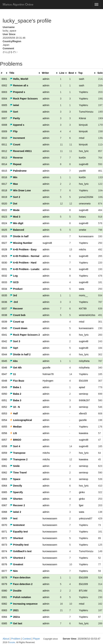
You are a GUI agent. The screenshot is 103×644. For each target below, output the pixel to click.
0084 (4, 617)
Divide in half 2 (20, 354)
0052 (4, 407)
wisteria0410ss (87, 315)
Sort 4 (15, 446)
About (6, 639)
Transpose (18, 453)
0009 (4, 131)
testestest (17, 525)
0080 (4, 591)
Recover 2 (17, 505)
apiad (82, 387)
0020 (4, 204)
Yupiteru (83, 92)
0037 (4, 309)
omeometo (85, 204)
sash (82, 79)
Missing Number (21, 243)
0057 (4, 440)
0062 (4, 473)
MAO (18, 4)
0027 (4, 243)
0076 (4, 564)
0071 (4, 532)
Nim (14, 571)
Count (15, 145)
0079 (4, 584)
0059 (4, 453)
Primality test (19, 545)
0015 (4, 171)
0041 (4, 335)
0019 (4, 197)
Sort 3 (15, 341)
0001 (4, 79)
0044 (4, 354)
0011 (4, 145)
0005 (4, 105)
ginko (82, 492)
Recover (16, 309)
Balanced (17, 230)
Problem (16, 639)
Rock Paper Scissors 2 (25, 335)
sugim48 (84, 164)
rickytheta (84, 361)
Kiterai (83, 118)
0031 (4, 269)
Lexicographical (21, 420)
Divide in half (19, 236)
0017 (4, 184)
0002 (4, 85)
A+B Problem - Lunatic (25, 269)
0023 (4, 217)
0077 (4, 571)
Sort (14, 112)
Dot (14, 204)
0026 (4, 236)
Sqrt (14, 348)
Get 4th (16, 368)
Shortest (17, 538)
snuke (68, 639)
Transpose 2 (19, 459)
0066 (4, 499)
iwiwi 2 (15, 512)
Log (14, 276)
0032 (4, 276)
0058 (4, 446)
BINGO (16, 440)
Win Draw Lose (20, 190)
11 (13, 374)
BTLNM (83, 591)
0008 (4, 125)
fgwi (81, 505)
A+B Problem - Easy (23, 249)
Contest (27, 639)
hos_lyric (84, 151)
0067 (4, 505)
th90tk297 (84, 400)
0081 (4, 597)
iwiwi (14, 105)
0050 (4, 394)
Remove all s (19, 85)
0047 (4, 374)
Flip (14, 131)
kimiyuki (83, 125)
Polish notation (20, 597)
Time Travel (18, 473)
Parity (15, 118)
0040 (4, 328)
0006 (4, 112)
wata (82, 289)
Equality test (19, 532)
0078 (4, 578)
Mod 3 (15, 217)
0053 (4, 413)
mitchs (83, 249)
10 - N (15, 407)
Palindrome (18, 171)
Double (16, 591)
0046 (4, 368)
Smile (15, 466)
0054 (4, 420)
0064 (4, 486)
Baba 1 (16, 387)
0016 (4, 177)
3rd (13, 295)
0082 (4, 604)
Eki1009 (83, 381)
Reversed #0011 (21, 151)
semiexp (84, 394)
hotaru (83, 217)
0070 (4, 525)
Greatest (17, 564)
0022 (4, 210)
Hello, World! (19, 79)
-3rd (14, 302)
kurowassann (86, 236)
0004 (4, 99)
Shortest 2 (17, 558)
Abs (14, 361)
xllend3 (83, 413)
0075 (4, 558)
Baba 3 (16, 400)
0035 (4, 295)
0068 (4, 512)
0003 (4, 92)
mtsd (82, 138)
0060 (4, 459)
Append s (17, 125)
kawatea (84, 433)
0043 (4, 348)
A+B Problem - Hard (23, 263)
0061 (4, 466)
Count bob (18, 315)
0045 (4, 361)
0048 (4, 381)
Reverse (16, 158)
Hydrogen (48, 381)
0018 (4, 190)
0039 (4, 322)
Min (14, 177)
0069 (4, 518)
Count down (19, 328)
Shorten (16, 499)
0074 (4, 551)
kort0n (82, 158)
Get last (16, 623)
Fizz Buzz (17, 381)
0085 (4, 623)
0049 (4, 387)
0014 (4, 164)
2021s (15, 617)
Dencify (16, 486)
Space (15, 479)
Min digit (17, 223)
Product (16, 289)
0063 (4, 479)
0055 (4, 427)
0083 (4, 610)
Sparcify (16, 492)
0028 (4, 249)
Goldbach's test (21, 551)
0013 (4, 158)
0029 (4, 256)
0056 (4, 433)
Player (36, 639)
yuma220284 (86, 197)
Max (14, 184)
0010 (4, 138)
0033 (4, 282)
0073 (4, 545)
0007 (4, 118)
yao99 (82, 171)
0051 (4, 400)
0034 (4, 289)
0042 (4, 341)
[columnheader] (4, 73)
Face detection (20, 578)
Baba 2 (16, 394)
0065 (4, 492)
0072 (4, 538)
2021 (14, 610)
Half (14, 413)
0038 (4, 315)
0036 (4, 302)
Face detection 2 (21, 584)
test (14, 518)
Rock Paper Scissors (24, 99)
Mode (15, 210)
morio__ (83, 295)
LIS (13, 433)
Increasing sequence (24, 604)
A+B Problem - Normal (25, 256)
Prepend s (17, 92)
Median (16, 427)
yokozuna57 (86, 518)
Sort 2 (15, 197)
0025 (4, 230)
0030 (4, 263)
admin (46, 79)
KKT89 (83, 309)
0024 (4, 223)
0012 (4, 151)
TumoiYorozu (86, 112)
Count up (17, 322)
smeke (83, 230)
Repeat (16, 164)
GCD (14, 282)
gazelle (46, 368)
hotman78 (48, 374)
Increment (17, 138)
